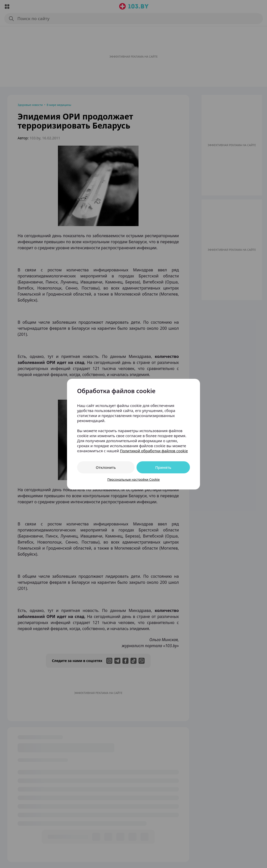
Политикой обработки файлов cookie (154, 451)
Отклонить (106, 467)
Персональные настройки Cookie (133, 479)
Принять (163, 467)
